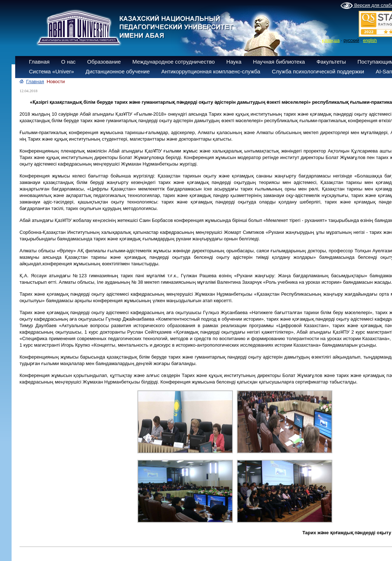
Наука (234, 62)
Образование (104, 62)
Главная (39, 62)
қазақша (331, 40)
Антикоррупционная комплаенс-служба (211, 71)
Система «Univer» (52, 71)
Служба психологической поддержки (318, 71)
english (370, 40)
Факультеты (331, 62)
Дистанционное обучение (118, 71)
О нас (68, 62)
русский (351, 40)
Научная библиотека (279, 62)
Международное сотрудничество (174, 62)
